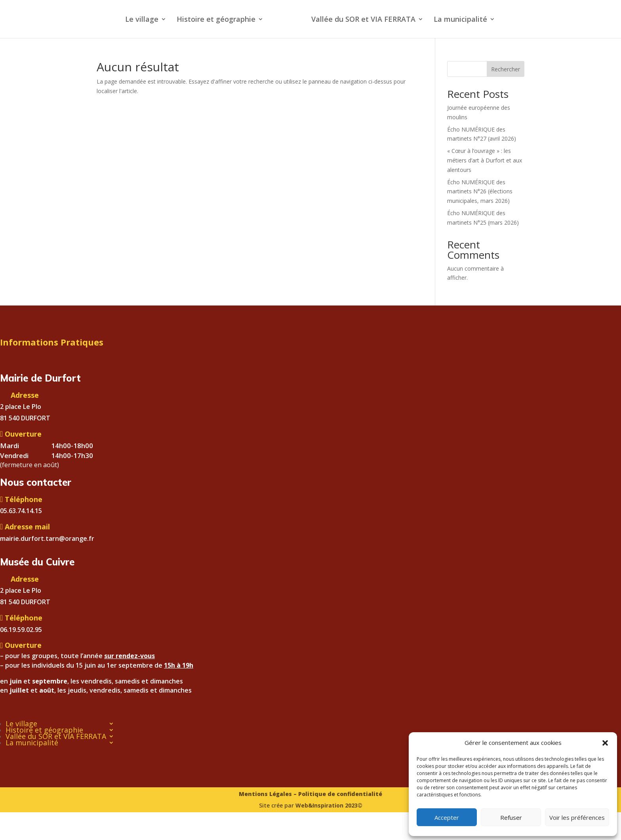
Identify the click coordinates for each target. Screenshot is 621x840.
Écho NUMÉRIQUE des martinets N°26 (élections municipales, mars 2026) (480, 192)
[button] (605, 743)
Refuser (511, 817)
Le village (142, 20)
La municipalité (460, 20)
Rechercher (506, 69)
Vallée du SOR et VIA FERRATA (363, 20)
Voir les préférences (577, 817)
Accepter (447, 817)
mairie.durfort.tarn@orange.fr (47, 538)
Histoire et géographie (216, 20)
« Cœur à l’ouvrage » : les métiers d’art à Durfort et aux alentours (485, 160)
